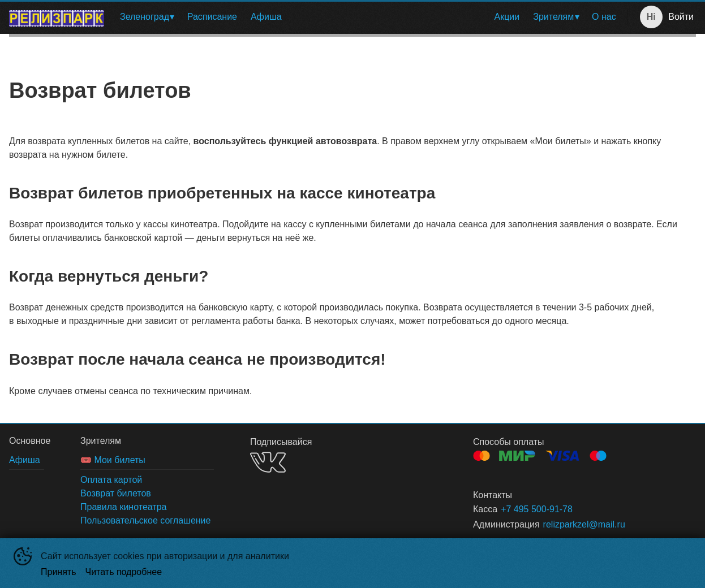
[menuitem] (147, 17)
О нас (604, 17)
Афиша (266, 17)
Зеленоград (145, 17)
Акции (507, 17)
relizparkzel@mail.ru (584, 524)
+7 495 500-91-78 (537, 509)
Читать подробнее (124, 572)
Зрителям (553, 17)
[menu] (368, 17)
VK (268, 462)
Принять (59, 572)
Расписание (212, 17)
